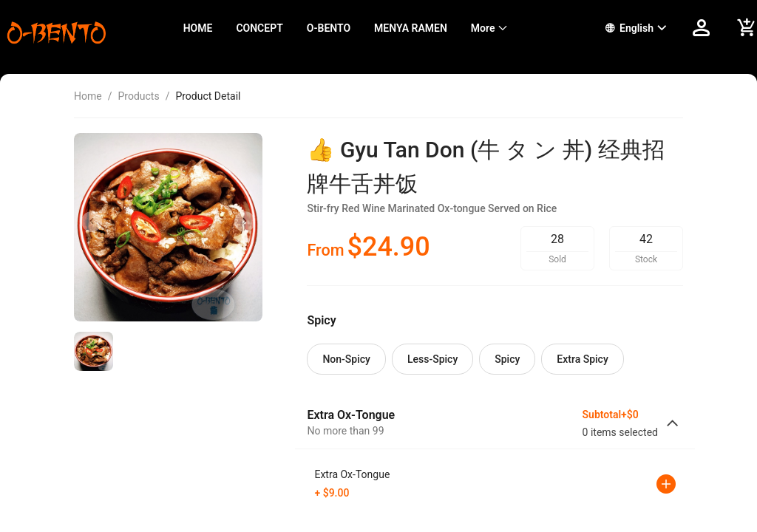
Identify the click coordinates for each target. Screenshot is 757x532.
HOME (198, 28)
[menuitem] (198, 28)
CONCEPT (259, 28)
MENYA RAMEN (411, 28)
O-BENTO (329, 28)
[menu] (376, 28)
